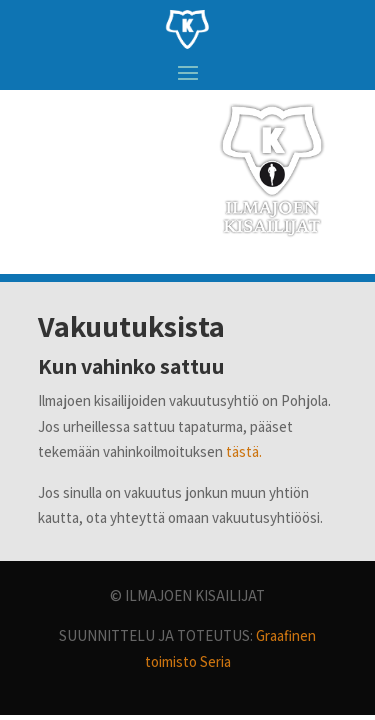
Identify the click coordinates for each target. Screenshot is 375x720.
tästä (242, 451)
